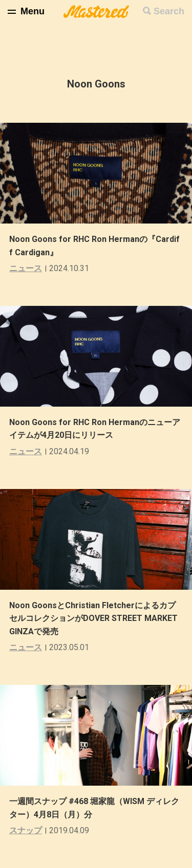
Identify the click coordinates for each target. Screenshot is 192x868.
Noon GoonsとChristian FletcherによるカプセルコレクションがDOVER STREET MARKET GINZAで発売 (93, 618)
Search (169, 11)
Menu (33, 11)
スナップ (26, 830)
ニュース (26, 268)
